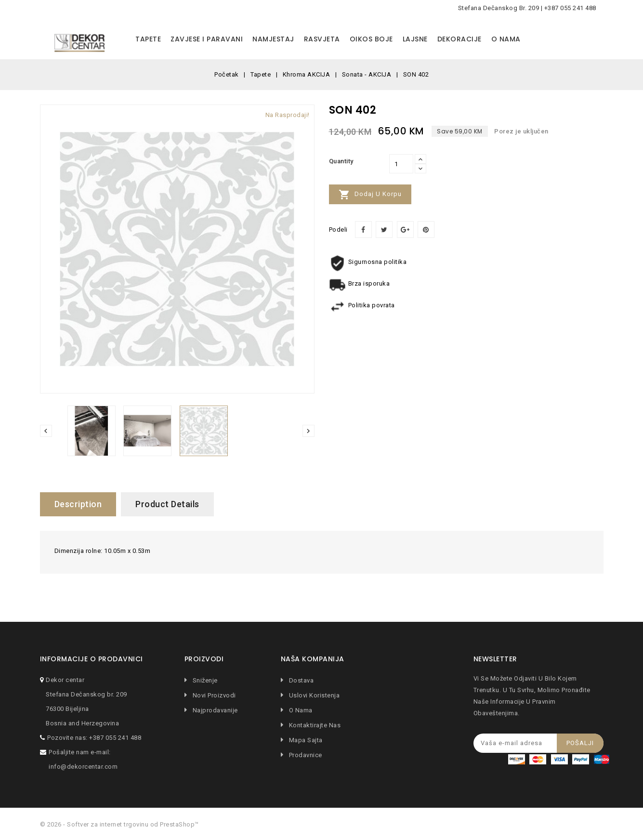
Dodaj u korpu (370, 195)
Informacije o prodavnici (92, 659)
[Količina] (401, 164)
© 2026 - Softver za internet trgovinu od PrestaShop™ (119, 824)
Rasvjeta (322, 39)
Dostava (300, 680)
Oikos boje (371, 39)
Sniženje (204, 680)
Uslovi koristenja (313, 695)
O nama (506, 39)
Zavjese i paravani (207, 39)
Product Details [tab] (167, 504)
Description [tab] (78, 504)
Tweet (384, 230)
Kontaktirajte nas (314, 725)
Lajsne (415, 39)
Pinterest (426, 230)
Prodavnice (305, 755)
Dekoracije (459, 39)
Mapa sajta (305, 740)
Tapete (148, 39)
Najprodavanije (214, 710)
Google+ (405, 230)
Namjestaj (273, 39)
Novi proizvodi (213, 695)
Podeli (363, 230)
